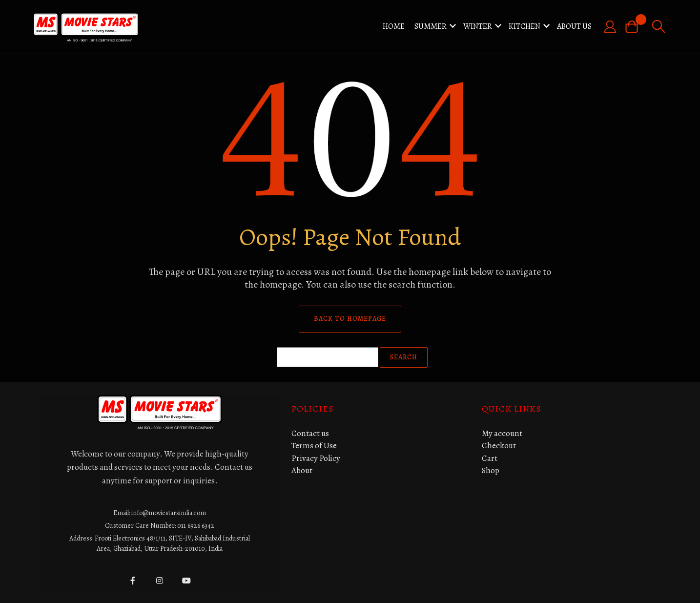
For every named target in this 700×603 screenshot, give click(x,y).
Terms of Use (314, 446)
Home (394, 26)
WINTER (478, 26)
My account (502, 433)
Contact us (310, 433)
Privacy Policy (316, 458)
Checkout (499, 446)
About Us (574, 26)
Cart (490, 458)
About (302, 470)
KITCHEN (525, 26)
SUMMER (431, 26)
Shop (491, 470)
